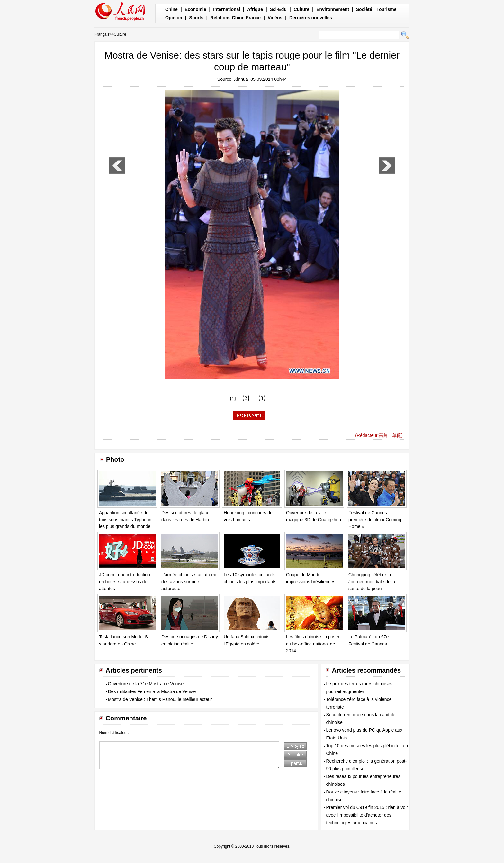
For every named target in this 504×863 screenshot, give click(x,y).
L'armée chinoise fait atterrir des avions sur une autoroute (189, 582)
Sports (196, 18)
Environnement (333, 9)
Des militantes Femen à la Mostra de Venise (152, 691)
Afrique (255, 9)
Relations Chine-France (236, 18)
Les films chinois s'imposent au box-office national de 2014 (314, 644)
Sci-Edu (278, 9)
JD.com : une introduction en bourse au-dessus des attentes (125, 582)
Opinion (174, 18)
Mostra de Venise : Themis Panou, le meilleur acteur (160, 699)
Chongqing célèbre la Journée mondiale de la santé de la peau (372, 582)
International (227, 9)
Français (102, 34)
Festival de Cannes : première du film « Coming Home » (375, 520)
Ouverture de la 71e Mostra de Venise (146, 684)
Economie (196, 9)
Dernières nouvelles (311, 18)
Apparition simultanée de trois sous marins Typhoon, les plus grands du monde (126, 520)
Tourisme (386, 9)
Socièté (364, 9)
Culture (301, 9)
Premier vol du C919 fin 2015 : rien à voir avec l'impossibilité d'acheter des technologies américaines (367, 815)
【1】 (233, 399)
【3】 (262, 398)
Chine (171, 9)
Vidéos (275, 18)
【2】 (246, 398)
